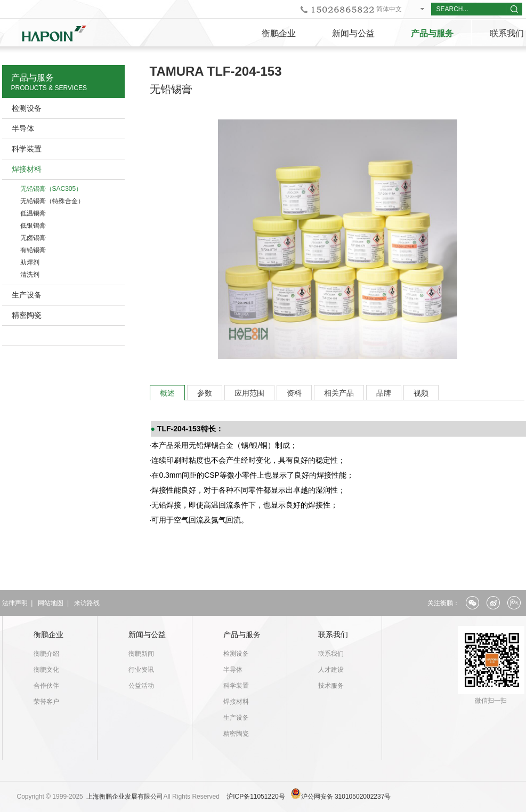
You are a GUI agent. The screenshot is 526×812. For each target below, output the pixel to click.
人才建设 (331, 670)
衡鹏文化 (46, 670)
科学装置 (27, 149)
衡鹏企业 (279, 33)
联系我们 (333, 634)
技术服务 (331, 686)
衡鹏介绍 (46, 654)
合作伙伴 (46, 686)
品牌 (384, 393)
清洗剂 (30, 275)
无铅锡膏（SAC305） (51, 189)
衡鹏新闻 (141, 654)
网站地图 (51, 603)
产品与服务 (432, 33)
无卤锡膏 (33, 238)
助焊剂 (30, 262)
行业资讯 (141, 670)
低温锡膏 (33, 213)
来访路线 (87, 603)
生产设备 (27, 295)
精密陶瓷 (27, 315)
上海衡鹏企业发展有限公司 (125, 797)
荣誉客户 (46, 702)
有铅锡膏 (33, 250)
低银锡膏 (33, 226)
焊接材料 (27, 169)
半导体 (23, 128)
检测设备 (27, 108)
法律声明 (15, 603)
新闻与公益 (353, 33)
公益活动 (141, 686)
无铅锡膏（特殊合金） (52, 201)
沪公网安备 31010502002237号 (346, 797)
